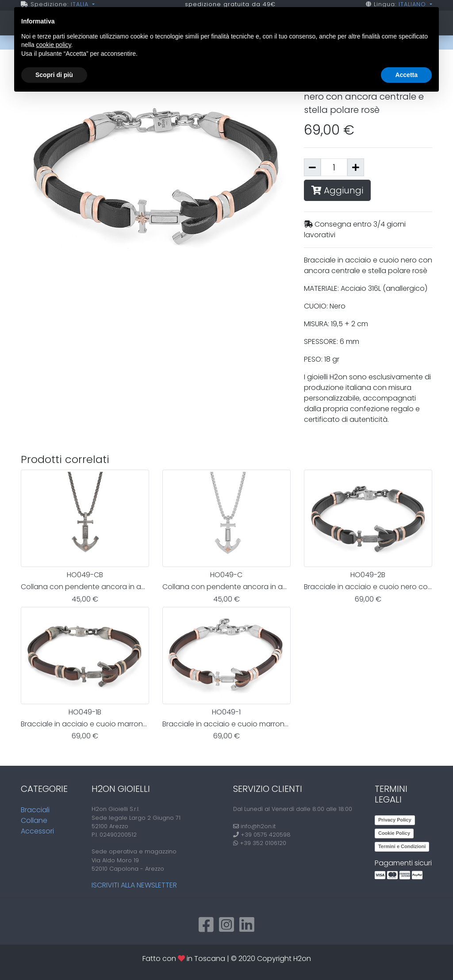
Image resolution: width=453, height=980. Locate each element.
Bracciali (35, 810)
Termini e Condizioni (402, 846)
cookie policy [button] (53, 45)
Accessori (37, 831)
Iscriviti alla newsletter (134, 885)
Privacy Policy (395, 820)
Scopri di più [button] (54, 75)
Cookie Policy (394, 833)
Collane (34, 820)
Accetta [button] (406, 75)
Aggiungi (337, 190)
